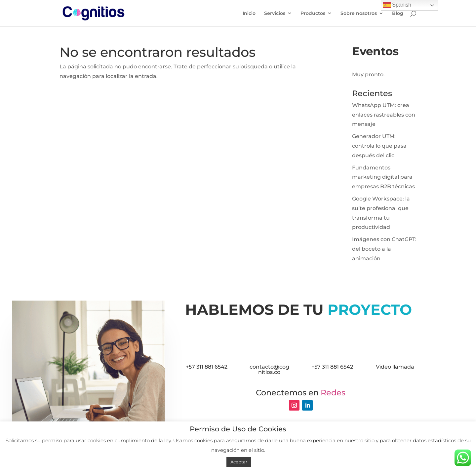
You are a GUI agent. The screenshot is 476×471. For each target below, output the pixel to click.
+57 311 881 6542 (207, 367)
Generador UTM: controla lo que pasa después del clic (379, 146)
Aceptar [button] (239, 462)
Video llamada (395, 367)
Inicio (249, 14)
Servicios (275, 14)
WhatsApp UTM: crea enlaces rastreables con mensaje (384, 115)
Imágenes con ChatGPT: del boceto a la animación (384, 249)
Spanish (397, 5)
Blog (398, 14)
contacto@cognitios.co (269, 369)
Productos (313, 14)
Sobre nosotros (359, 14)
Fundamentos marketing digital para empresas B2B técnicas (383, 177)
